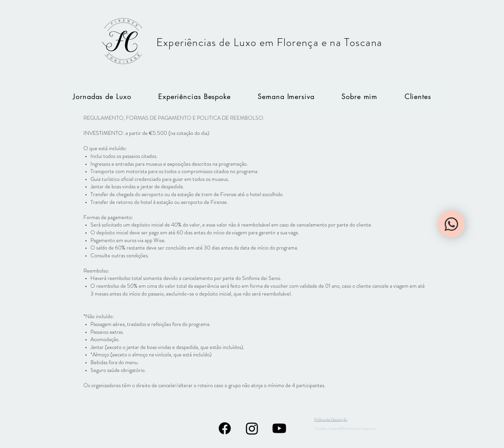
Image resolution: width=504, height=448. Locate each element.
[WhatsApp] (451, 224)
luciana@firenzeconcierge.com (353, 428)
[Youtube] (279, 428)
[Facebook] (225, 428)
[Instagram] (252, 428)
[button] (286, 96)
